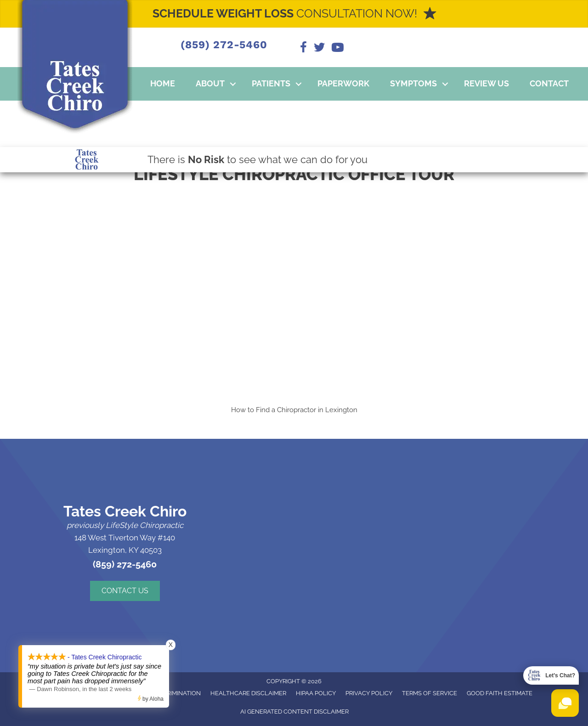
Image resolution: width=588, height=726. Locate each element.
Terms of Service (430, 693)
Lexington (341, 410)
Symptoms (413, 83)
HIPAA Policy (316, 693)
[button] (233, 84)
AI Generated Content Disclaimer (294, 712)
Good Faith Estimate (500, 693)
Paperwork (343, 83)
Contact (549, 83)
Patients (271, 83)
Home (163, 83)
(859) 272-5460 (224, 45)
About (210, 83)
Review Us (486, 83)
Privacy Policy (369, 693)
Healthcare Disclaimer (248, 693)
